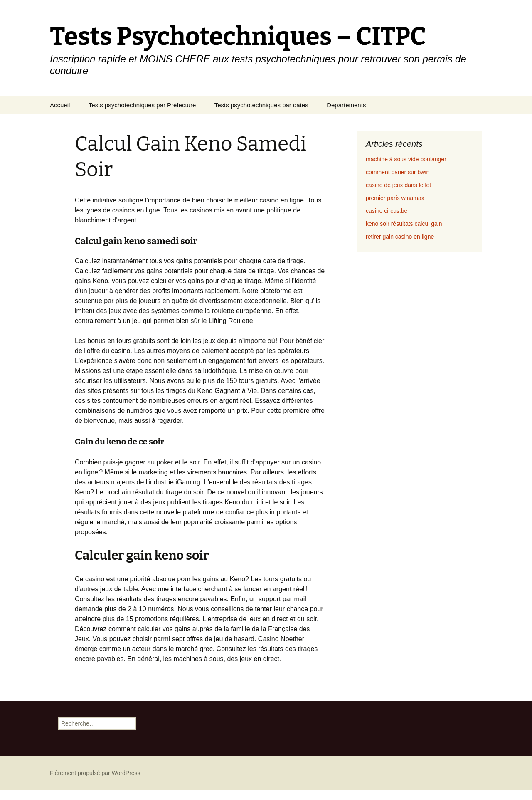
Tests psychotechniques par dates (261, 105)
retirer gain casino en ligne (400, 237)
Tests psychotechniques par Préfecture (142, 105)
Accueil (60, 105)
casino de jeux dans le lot (398, 185)
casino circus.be (387, 211)
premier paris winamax (395, 198)
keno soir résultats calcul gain (404, 224)
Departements (346, 105)
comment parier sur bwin (398, 172)
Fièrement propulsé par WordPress (95, 773)
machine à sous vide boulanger (406, 159)
